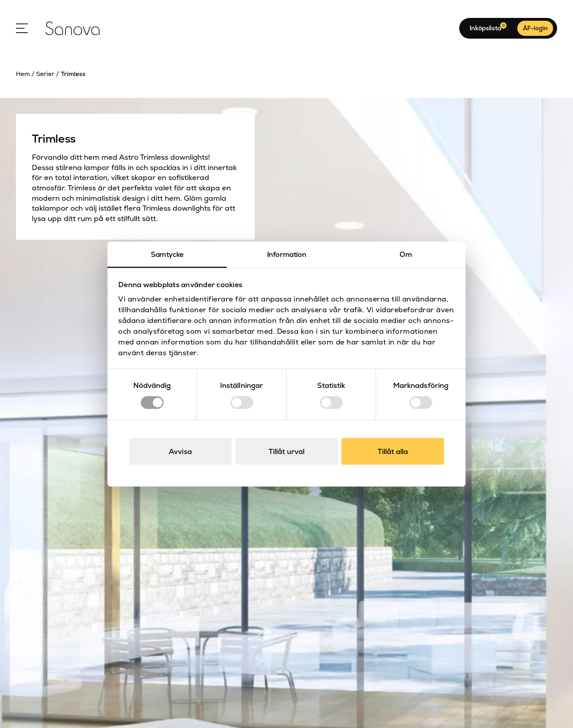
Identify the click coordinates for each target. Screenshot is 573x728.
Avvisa (180, 451)
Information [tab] (287, 254)
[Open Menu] (22, 28)
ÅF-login (535, 28)
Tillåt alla (393, 451)
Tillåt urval (286, 451)
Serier (45, 74)
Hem (23, 74)
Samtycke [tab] (167, 254)
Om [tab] (406, 254)
